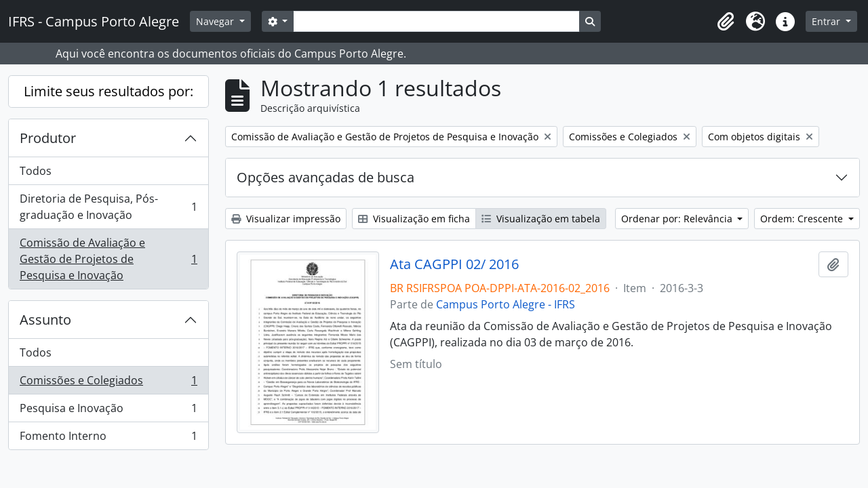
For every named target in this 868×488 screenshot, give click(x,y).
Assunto (45, 320)
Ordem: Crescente (803, 219)
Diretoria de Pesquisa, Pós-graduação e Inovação (108, 207)
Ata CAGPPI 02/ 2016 (454, 264)
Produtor (48, 138)
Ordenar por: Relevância (678, 219)
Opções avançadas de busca (325, 177)
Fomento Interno (108, 439)
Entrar (827, 21)
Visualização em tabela (541, 219)
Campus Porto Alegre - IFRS (506, 304)
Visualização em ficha (414, 219)
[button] (726, 22)
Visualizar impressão (286, 219)
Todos (36, 171)
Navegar (216, 21)
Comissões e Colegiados (108, 383)
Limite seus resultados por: (108, 91)
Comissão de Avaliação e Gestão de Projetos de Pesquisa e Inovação (108, 259)
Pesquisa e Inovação (108, 411)
